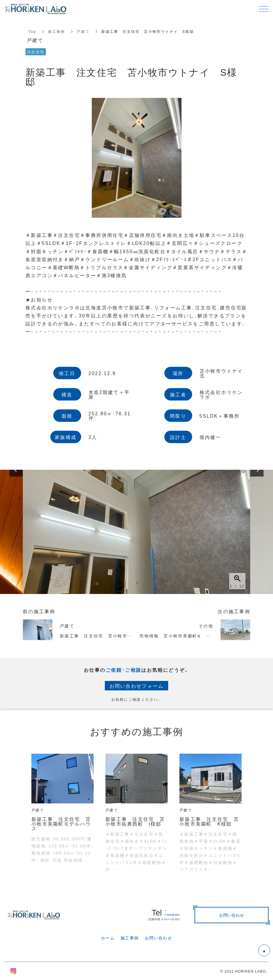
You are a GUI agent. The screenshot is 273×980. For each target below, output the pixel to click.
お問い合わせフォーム (136, 686)
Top (32, 31)
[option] (136, 532)
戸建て (83, 31)
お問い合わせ (158, 938)
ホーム (108, 938)
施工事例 (57, 31)
